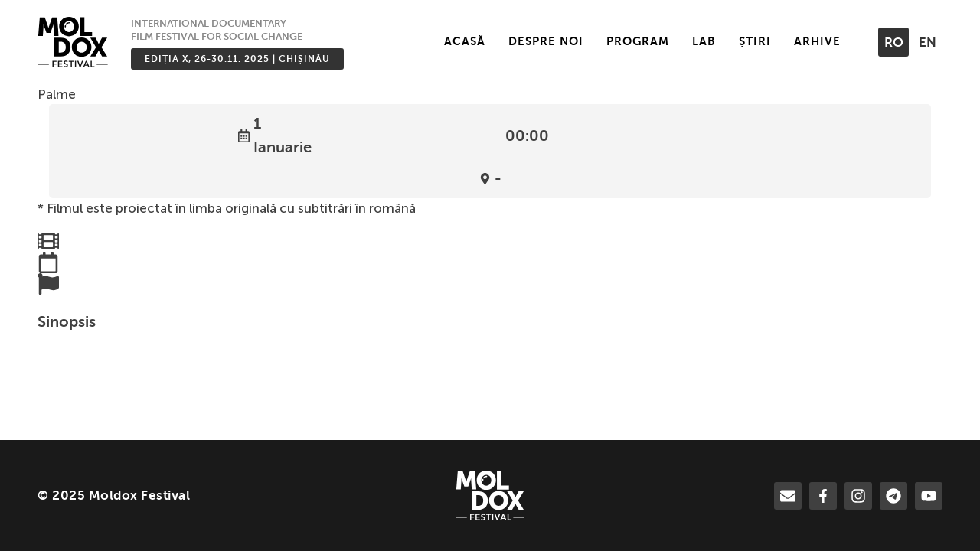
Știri (755, 41)
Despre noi (546, 41)
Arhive (817, 41)
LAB (704, 41)
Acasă (465, 41)
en (928, 42)
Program (638, 41)
